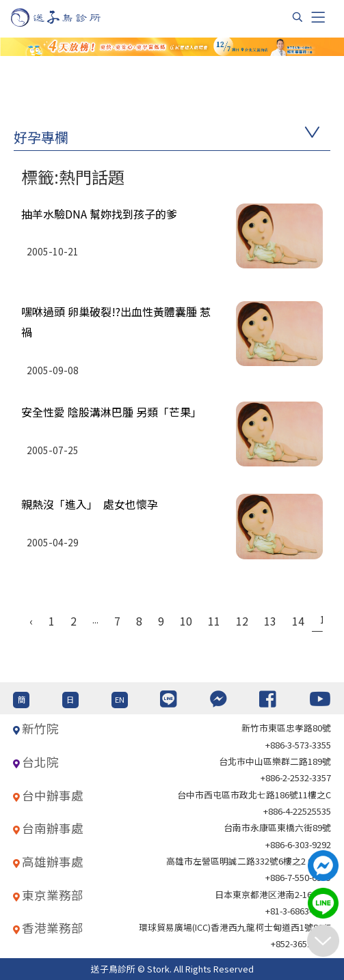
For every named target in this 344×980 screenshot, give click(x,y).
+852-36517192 (301, 943)
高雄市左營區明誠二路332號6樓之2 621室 (249, 861)
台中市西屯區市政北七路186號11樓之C (254, 795)
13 (270, 621)
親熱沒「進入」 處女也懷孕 (90, 504)
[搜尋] (297, 17)
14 (298, 621)
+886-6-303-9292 (298, 844)
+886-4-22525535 (297, 811)
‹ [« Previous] (31, 621)
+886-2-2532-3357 (296, 778)
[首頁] (69, 17)
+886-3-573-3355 (298, 745)
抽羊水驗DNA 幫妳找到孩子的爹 (99, 214)
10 (186, 621)
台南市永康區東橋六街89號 (277, 827)
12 (242, 621)
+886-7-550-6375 (298, 877)
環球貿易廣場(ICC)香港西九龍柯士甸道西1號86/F (235, 927)
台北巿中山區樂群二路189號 (275, 761)
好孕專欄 (41, 137)
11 (214, 621)
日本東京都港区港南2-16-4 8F (273, 894)
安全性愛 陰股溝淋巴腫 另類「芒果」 (111, 412)
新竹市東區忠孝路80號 (286, 728)
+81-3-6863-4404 (298, 911)
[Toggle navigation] (318, 17)
